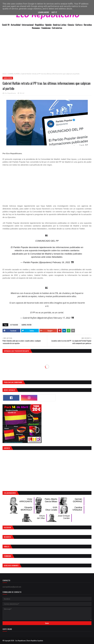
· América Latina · (60, 25)
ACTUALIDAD (14, 325)
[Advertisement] (47, 52)
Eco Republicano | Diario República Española (29, 641)
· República (39, 25)
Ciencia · (72, 25)
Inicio (4, 74)
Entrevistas (57, 28)
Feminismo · (47, 28)
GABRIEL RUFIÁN (14, 74)
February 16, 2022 (61, 262)
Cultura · (80, 25)
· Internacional (27, 25)
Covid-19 (6, 25)
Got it (54, 12)
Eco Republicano (10, 93)
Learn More (44, 12)
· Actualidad (15, 25)
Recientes (7, 537)
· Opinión (48, 25)
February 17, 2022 (62, 318)
